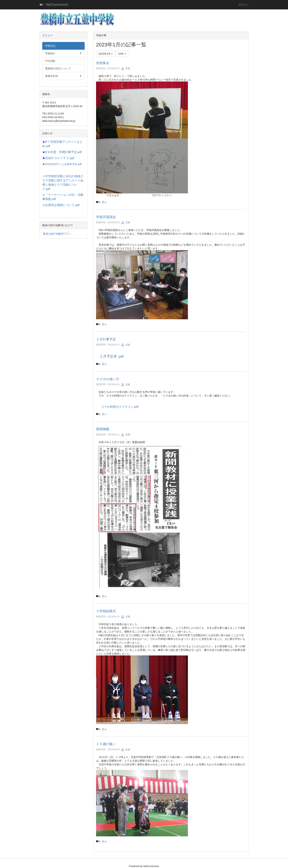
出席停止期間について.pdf (62, 205)
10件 (122, 54)
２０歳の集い (106, 744)
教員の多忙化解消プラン (57, 234)
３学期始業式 (106, 611)
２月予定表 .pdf (112, 356)
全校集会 (103, 63)
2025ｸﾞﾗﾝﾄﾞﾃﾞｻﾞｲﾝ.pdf (60, 158)
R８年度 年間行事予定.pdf (63, 152)
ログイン (244, 5)
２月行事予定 (106, 339)
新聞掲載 (103, 429)
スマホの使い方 (108, 379)
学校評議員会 (106, 217)
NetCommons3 (57, 5)
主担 (126, 68)
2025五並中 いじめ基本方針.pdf (63, 164)
